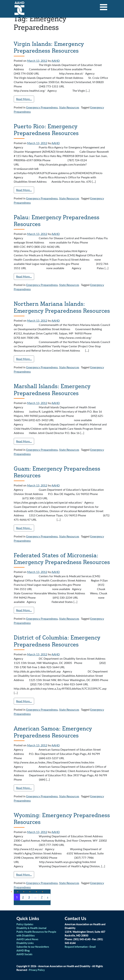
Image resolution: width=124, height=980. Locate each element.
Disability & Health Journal (31, 928)
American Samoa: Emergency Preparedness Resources (53, 732)
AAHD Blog (23, 950)
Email (93, 947)
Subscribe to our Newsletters (33, 947)
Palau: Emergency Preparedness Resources (57, 220)
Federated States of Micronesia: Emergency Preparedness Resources (62, 558)
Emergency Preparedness (42, 107)
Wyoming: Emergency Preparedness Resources (62, 818)
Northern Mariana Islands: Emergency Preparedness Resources (62, 307)
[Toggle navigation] (104, 6)
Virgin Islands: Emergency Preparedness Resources (49, 47)
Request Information (76, 947)
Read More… (24, 99)
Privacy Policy (37, 970)
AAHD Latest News (27, 939)
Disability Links (25, 943)
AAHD (56, 61)
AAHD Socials (24, 954)
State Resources (69, 107)
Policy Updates (25, 924)
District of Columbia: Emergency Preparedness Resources (57, 641)
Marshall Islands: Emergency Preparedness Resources (52, 389)
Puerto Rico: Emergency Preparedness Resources (46, 130)
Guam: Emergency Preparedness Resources (57, 472)
